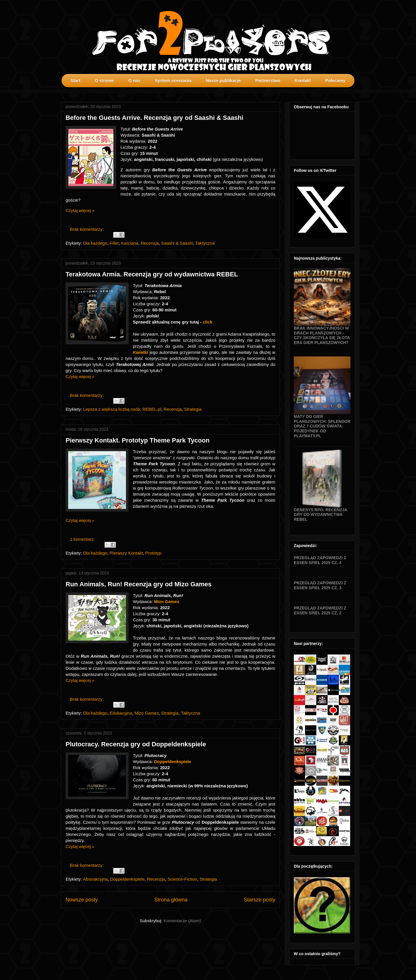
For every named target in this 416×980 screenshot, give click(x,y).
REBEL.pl (152, 409)
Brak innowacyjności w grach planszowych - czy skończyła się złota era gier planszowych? (322, 335)
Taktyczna (205, 243)
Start (75, 80)
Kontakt (303, 80)
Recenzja (150, 243)
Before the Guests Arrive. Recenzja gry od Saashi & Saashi (154, 118)
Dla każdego (95, 243)
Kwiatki (141, 352)
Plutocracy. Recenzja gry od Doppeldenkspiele (136, 744)
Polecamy (335, 80)
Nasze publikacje (223, 80)
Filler (114, 243)
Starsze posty (260, 900)
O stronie (104, 80)
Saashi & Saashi (177, 243)
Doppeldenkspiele (173, 762)
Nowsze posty (82, 900)
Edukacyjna (121, 713)
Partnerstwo (268, 80)
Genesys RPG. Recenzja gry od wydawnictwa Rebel (321, 515)
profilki (351, 91)
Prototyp (153, 553)
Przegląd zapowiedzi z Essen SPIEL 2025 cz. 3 (320, 585)
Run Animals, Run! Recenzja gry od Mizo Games (139, 584)
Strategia (193, 409)
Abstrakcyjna (95, 879)
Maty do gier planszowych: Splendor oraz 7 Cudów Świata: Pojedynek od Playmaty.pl (322, 426)
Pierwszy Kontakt (126, 553)
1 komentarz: (83, 539)
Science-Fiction (182, 879)
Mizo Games (167, 601)
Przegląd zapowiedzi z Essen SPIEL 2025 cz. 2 (320, 610)
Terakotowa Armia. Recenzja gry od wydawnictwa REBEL (152, 274)
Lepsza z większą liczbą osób (112, 409)
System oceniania (173, 80)
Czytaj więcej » (80, 210)
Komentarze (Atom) (182, 921)
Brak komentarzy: (87, 229)
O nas (134, 80)
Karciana (130, 243)
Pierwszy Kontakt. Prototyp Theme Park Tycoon (138, 440)
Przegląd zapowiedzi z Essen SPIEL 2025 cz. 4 (320, 560)
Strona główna (171, 900)
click (208, 322)
